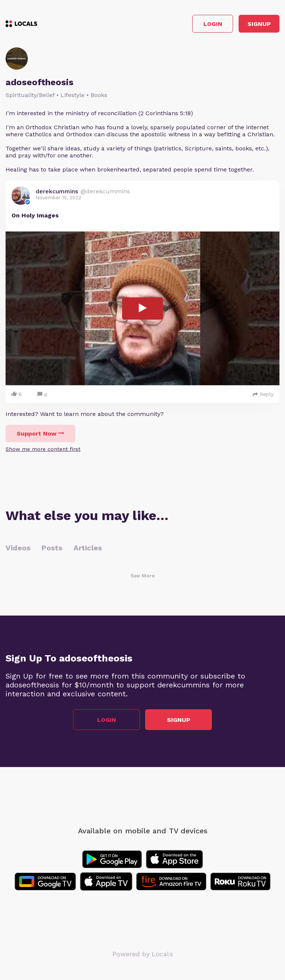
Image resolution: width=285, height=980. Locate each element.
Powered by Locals (143, 954)
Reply (263, 394)
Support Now (40, 434)
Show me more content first (43, 449)
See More (143, 576)
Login (213, 24)
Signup (259, 24)
